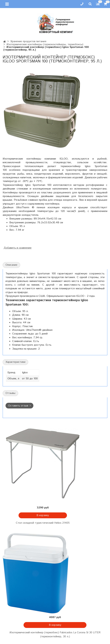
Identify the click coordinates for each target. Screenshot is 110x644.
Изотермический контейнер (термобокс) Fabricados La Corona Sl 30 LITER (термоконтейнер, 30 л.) (55, 635)
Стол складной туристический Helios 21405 (43, 523)
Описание (11, 265)
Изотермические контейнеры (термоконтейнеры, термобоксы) (45, 44)
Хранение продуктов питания (28, 41)
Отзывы (10, 393)
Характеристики (15, 362)
